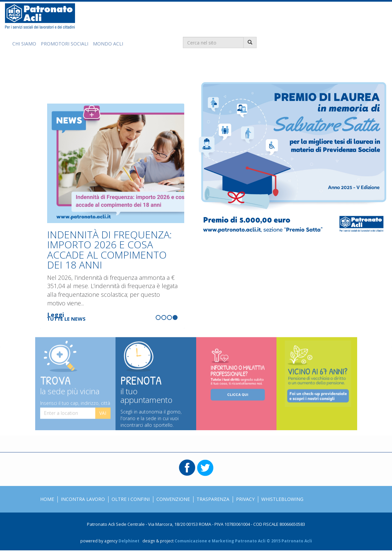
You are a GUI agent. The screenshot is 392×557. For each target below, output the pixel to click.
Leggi (56, 315)
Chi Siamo (24, 44)
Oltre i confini (131, 499)
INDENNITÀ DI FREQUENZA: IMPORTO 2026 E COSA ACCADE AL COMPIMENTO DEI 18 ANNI (110, 250)
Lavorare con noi (178, 66)
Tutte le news (66, 319)
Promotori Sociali (65, 44)
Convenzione (173, 499)
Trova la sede (129, 66)
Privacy (245, 499)
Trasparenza (213, 499)
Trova (76, 389)
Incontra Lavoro (83, 499)
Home (47, 499)
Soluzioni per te (30, 66)
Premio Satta (225, 66)
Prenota (156, 394)
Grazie (94, 66)
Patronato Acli (40, 16)
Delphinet (129, 541)
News (67, 66)
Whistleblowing (282, 499)
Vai (103, 418)
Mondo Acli (108, 44)
